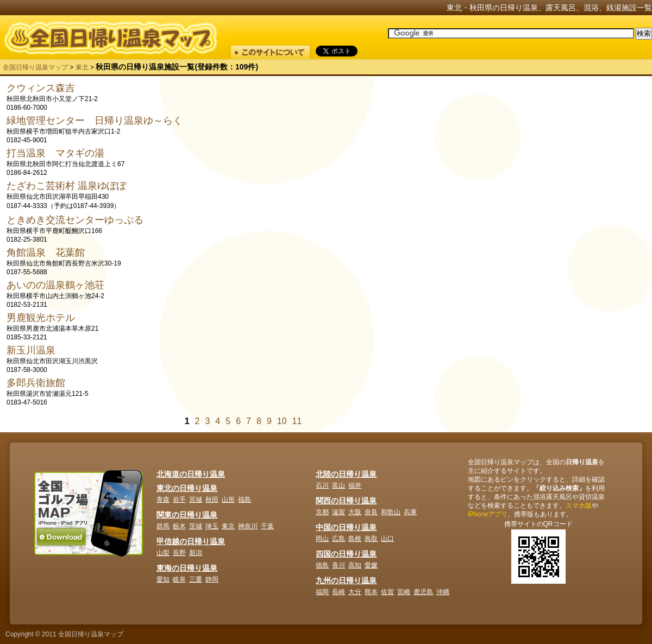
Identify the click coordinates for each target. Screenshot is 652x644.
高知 (355, 565)
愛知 (163, 579)
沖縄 (443, 592)
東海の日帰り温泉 (187, 568)
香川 (338, 565)
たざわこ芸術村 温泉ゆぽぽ (67, 186)
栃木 (179, 526)
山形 (228, 500)
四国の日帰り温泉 (346, 554)
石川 (322, 485)
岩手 (179, 500)
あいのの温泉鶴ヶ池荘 (55, 285)
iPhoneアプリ (488, 514)
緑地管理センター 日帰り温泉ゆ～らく (95, 121)
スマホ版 (579, 506)
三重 (196, 579)
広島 (338, 539)
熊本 (371, 592)
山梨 (163, 553)
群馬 (163, 526)
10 (282, 421)
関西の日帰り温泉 (346, 501)
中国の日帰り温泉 (346, 527)
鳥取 (371, 539)
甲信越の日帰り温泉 (191, 541)
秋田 (212, 500)
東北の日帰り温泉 (187, 488)
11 (297, 421)
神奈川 (248, 526)
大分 (355, 592)
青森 (163, 500)
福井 (355, 485)
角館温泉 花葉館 (46, 252)
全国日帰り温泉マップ (35, 67)
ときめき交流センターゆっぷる (75, 220)
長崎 (338, 592)
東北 (82, 67)
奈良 (371, 512)
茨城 (196, 526)
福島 (244, 500)
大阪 (355, 512)
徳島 (322, 565)
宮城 (196, 500)
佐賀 (387, 592)
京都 (322, 512)
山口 (387, 539)
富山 (338, 485)
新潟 (196, 553)
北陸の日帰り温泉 (346, 474)
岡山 (322, 539)
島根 (355, 539)
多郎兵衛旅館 (36, 383)
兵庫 (410, 512)
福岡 (322, 592)
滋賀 (338, 512)
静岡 (212, 579)
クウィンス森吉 (41, 88)
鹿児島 (423, 592)
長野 (179, 553)
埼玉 (212, 526)
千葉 (267, 526)
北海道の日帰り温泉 (191, 474)
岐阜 (179, 579)
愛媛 (371, 565)
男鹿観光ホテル (41, 318)
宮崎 (404, 592)
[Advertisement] (556, 149)
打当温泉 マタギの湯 (55, 153)
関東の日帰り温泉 (187, 515)
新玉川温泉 (31, 350)
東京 (228, 526)
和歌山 (391, 512)
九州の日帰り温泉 (346, 580)
